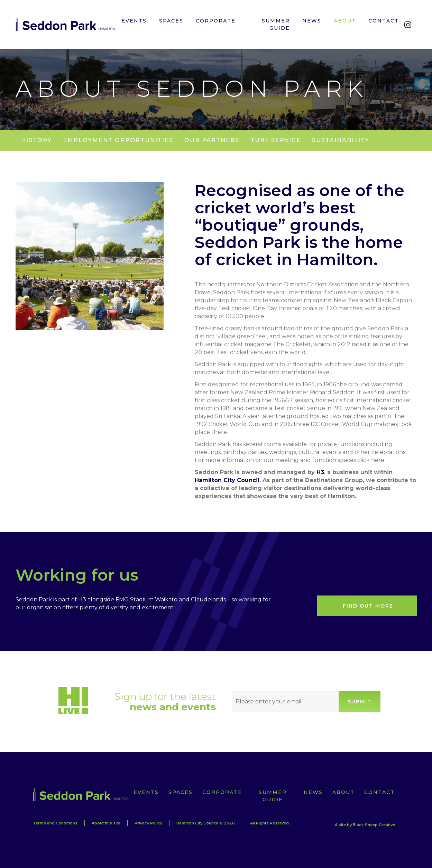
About (343, 792)
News (313, 792)
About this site (106, 823)
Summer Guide (273, 796)
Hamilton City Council (227, 480)
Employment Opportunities (118, 140)
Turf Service (276, 140)
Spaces (181, 792)
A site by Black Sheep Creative (365, 825)
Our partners (212, 140)
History (36, 140)
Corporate (222, 792)
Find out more (368, 606)
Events (146, 792)
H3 (320, 472)
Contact (379, 792)
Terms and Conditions (55, 823)
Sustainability (341, 140)
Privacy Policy (148, 823)
